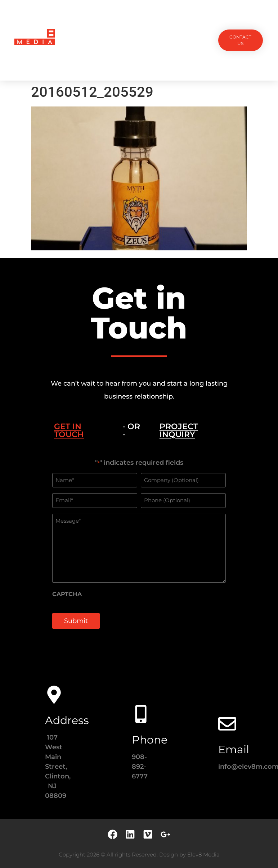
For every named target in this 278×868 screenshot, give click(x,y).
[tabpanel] (139, 548)
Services (123, 24)
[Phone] (141, 714)
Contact (139, 57)
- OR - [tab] (131, 430)
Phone (150, 740)
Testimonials (183, 24)
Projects (89, 24)
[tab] (79, 431)
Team (150, 24)
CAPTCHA (67, 594)
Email (234, 749)
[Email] (227, 724)
